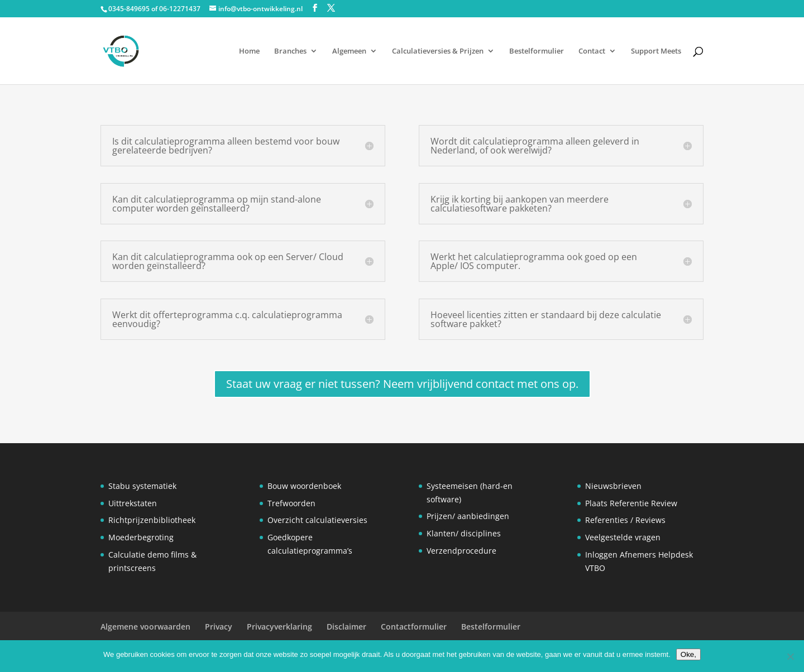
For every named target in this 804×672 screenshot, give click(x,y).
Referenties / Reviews (625, 520)
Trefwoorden (291, 503)
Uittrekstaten (133, 503)
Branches (290, 51)
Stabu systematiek (142, 486)
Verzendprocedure (461, 551)
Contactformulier (414, 627)
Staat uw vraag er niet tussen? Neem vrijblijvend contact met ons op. (402, 384)
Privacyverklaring (279, 627)
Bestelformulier (537, 51)
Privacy (219, 627)
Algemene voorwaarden (145, 627)
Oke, (688, 654)
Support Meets (656, 51)
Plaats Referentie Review (631, 503)
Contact (592, 51)
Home (249, 51)
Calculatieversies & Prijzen (438, 51)
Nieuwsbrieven (613, 486)
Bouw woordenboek (304, 486)
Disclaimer (346, 627)
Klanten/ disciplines (464, 533)
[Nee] (790, 656)
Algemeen (349, 51)
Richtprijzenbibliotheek (152, 520)
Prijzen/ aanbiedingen (468, 516)
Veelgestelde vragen (623, 537)
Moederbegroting (141, 537)
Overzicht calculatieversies (317, 520)
